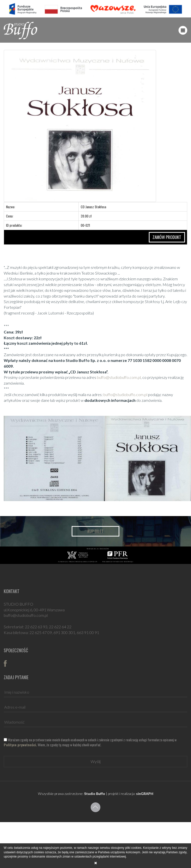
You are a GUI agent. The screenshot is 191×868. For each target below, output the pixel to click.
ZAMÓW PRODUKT (167, 237)
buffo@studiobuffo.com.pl (119, 377)
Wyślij (96, 761)
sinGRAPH (145, 794)
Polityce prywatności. (20, 745)
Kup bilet (95, 531)
